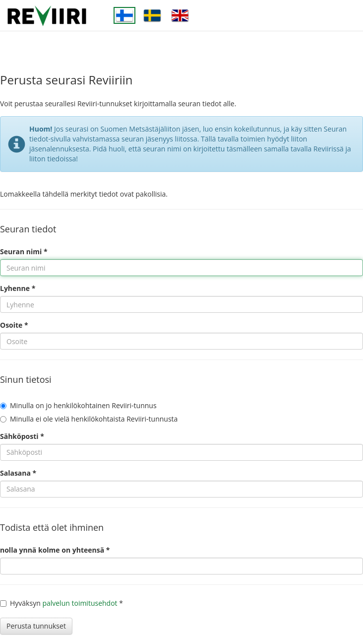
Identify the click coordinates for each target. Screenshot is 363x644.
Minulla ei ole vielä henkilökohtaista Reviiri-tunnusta (89, 419)
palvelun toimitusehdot (80, 603)
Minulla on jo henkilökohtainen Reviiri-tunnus (78, 405)
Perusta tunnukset (36, 626)
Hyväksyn (20, 603)
